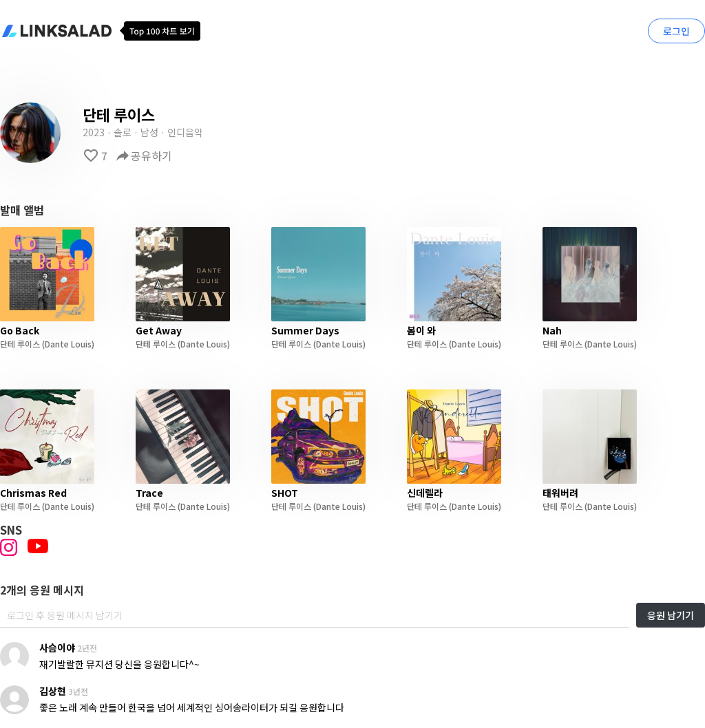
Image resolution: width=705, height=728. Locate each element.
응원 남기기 (671, 615)
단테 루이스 (20, 344)
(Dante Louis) (67, 344)
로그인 (676, 31)
